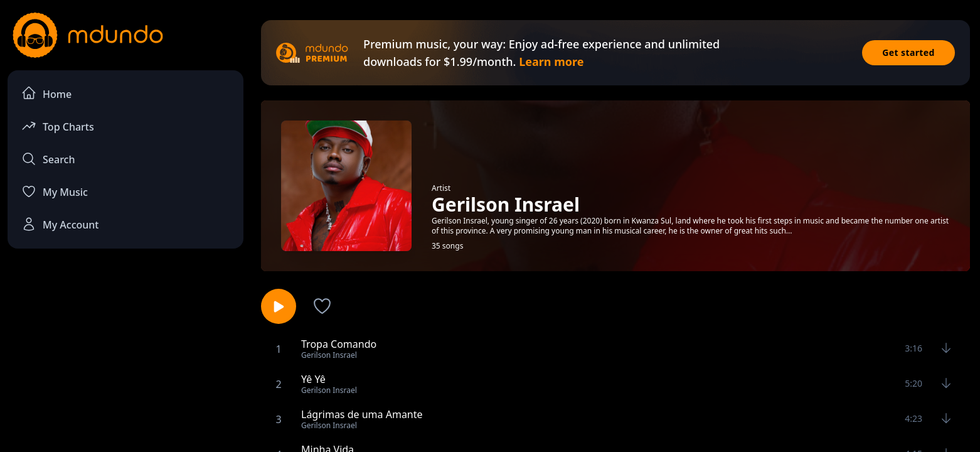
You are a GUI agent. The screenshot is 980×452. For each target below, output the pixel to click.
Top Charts (58, 126)
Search (48, 159)
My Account (60, 224)
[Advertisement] (125, 362)
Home (46, 93)
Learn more (551, 62)
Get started (908, 52)
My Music (55, 191)
